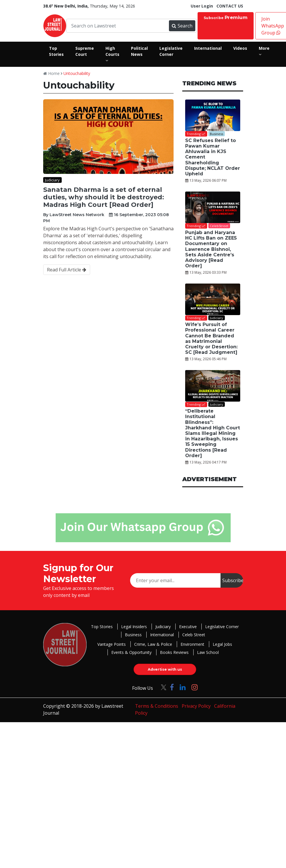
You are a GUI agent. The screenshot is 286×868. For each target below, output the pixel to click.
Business (133, 635)
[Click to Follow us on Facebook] (172, 687)
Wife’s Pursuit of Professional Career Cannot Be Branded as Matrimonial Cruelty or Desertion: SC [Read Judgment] (211, 338)
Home (51, 73)
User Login (202, 6)
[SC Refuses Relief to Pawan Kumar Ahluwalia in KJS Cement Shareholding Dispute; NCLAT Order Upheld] (213, 115)
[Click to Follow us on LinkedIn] (183, 687)
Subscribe (225, 17)
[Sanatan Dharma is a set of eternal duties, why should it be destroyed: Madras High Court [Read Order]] (108, 136)
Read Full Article (67, 270)
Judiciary (163, 627)
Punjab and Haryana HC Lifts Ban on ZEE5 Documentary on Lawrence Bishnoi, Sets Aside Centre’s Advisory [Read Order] (211, 249)
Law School (208, 652)
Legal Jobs (222, 644)
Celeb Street (194, 635)
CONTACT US (230, 6)
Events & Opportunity (131, 652)
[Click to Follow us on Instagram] (195, 687)
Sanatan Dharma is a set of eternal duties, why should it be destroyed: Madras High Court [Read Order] (104, 197)
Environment (192, 644)
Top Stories (102, 627)
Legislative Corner (222, 627)
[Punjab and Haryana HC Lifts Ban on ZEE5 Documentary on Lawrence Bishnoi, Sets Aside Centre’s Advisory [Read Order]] (213, 207)
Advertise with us (165, 669)
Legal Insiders (134, 627)
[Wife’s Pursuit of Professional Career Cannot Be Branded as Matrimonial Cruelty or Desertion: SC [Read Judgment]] (213, 299)
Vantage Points (112, 644)
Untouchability (77, 73)
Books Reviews (174, 652)
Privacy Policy (196, 706)
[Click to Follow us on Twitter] (161, 687)
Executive (188, 627)
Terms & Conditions (157, 706)
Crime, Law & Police (153, 644)
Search (182, 26)
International (162, 635)
